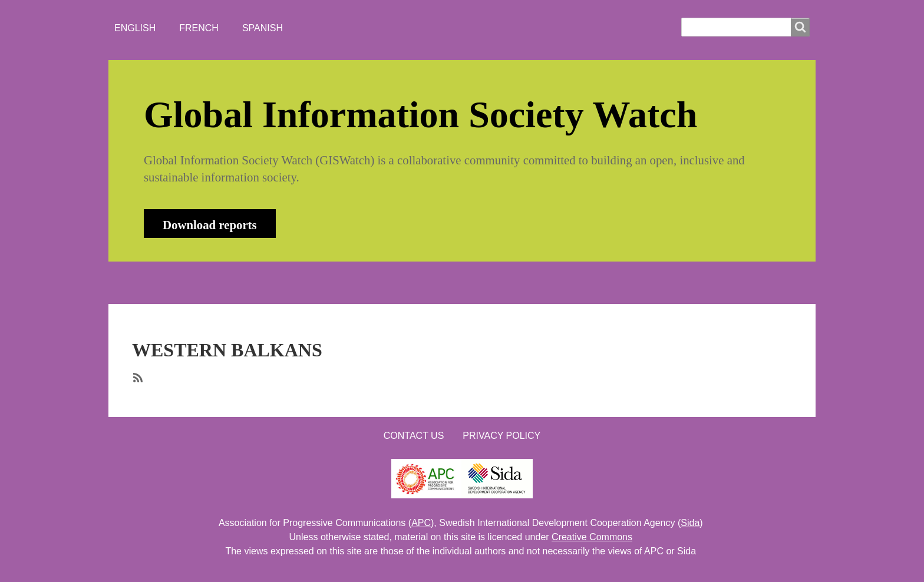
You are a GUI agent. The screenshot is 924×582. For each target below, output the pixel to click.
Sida (690, 523)
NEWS (268, 282)
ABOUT (211, 282)
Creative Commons (592, 537)
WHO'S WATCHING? (353, 282)
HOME (155, 282)
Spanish (263, 28)
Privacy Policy (501, 436)
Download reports (210, 225)
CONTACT (446, 282)
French (199, 28)
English (135, 28)
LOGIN (510, 282)
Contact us (414, 436)
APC (421, 523)
